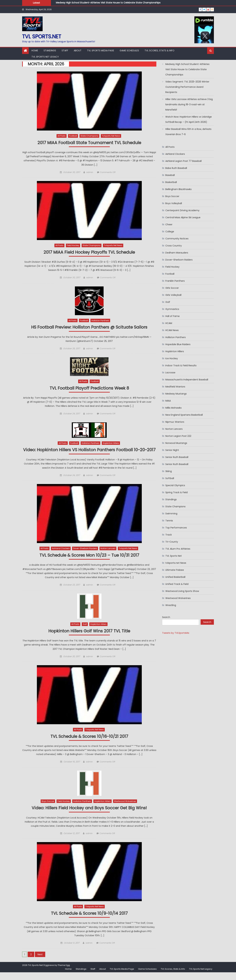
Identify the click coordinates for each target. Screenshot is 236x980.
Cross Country (174, 246)
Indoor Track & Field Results (181, 365)
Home (35, 51)
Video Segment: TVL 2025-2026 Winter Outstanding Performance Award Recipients (187, 87)
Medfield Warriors (175, 387)
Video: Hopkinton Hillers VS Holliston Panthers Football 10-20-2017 (89, 454)
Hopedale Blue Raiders (178, 344)
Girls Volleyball (173, 295)
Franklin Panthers (175, 281)
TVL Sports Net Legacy (45, 57)
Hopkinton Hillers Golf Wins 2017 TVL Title (89, 638)
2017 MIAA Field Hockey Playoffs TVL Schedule (89, 252)
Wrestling (171, 605)
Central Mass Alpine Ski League (183, 217)
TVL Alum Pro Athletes (178, 549)
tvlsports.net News (111, 136)
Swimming (171, 514)
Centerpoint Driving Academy (182, 210)
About (78, 51)
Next (40, 962)
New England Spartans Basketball (184, 415)
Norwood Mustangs (176, 443)
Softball (170, 478)
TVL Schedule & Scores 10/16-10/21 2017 (89, 743)
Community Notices (177, 239)
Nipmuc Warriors (175, 422)
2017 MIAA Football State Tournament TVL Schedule (89, 143)
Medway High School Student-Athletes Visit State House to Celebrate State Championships (108, 3)
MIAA (168, 401)
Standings (50, 51)
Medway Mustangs (176, 394)
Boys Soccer (48, 809)
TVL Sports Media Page (101, 51)
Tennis (169, 521)
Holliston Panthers (100, 321)
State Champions (89, 136)
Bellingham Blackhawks (178, 189)
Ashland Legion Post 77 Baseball (183, 161)
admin (90, 172)
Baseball (170, 175)
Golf (85, 631)
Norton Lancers (108, 555)
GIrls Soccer (172, 288)
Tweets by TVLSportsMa (176, 633)
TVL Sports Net (174, 556)
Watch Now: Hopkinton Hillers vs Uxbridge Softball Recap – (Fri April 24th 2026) (189, 119)
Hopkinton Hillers (111, 444)
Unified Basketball (175, 577)
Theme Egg (64, 973)
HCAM (169, 323)
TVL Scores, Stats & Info (159, 51)
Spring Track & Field (177, 492)
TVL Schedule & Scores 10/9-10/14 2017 (89, 921)
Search (166, 617)
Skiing (169, 471)
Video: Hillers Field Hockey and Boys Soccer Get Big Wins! (89, 815)
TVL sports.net (42, 36)
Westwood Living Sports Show (182, 591)
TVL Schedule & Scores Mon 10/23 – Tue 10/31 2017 (89, 562)
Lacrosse (170, 373)
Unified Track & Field (177, 584)
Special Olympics (175, 485)
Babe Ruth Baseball (176, 168)
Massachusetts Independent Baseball (187, 380)
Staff (65, 51)
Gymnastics (172, 309)
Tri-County (172, 542)
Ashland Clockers (61, 555)
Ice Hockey (172, 358)
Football (73, 136)
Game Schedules (129, 51)
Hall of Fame (172, 316)
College (170, 232)
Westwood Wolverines (125, 809)
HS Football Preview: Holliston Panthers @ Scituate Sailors (89, 328)
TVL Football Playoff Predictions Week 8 (89, 389)
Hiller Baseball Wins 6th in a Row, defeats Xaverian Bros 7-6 (188, 132)
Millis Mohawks (173, 408)
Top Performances (176, 528)
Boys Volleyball (174, 203)
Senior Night (172, 450)
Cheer (169, 224)
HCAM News (172, 330)
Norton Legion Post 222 (178, 436)
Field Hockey (73, 246)
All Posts (62, 136)
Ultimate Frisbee (175, 570)
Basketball (171, 182)
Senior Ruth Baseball (177, 457)
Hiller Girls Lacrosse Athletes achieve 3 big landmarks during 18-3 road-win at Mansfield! (189, 104)
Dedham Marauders (177, 253)
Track (169, 535)
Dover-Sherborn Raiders (85, 555)
